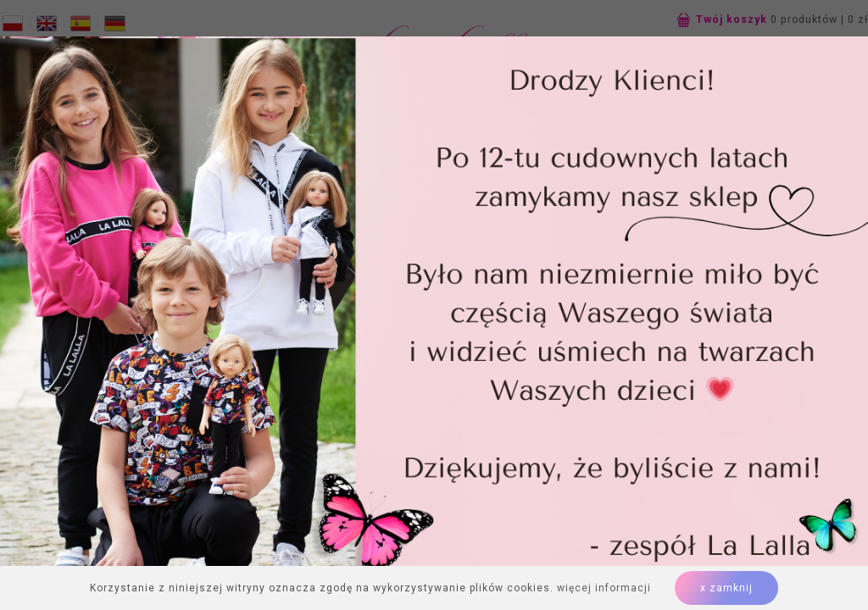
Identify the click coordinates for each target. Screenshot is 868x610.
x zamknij (726, 588)
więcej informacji (604, 588)
